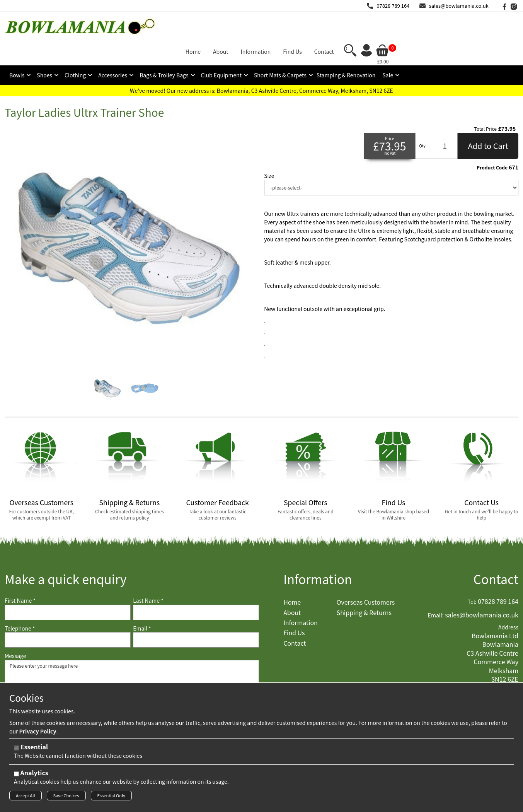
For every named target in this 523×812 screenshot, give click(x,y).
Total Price (486, 103)
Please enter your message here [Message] (132, 673)
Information (318, 553)
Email (142, 603)
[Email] (196, 614)
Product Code (492, 142)
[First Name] (68, 586)
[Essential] (16, 750)
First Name (20, 575)
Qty (422, 120)
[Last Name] (196, 586)
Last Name (148, 575)
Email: (436, 589)
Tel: (472, 576)
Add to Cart (488, 120)
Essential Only (111, 798)
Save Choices (66, 798)
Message (15, 630)
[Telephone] (68, 614)
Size (269, 150)
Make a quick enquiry (66, 553)
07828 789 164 (393, 6)
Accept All (26, 798)
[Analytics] (16, 776)
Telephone (20, 603)
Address (508, 602)
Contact (496, 553)
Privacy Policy (38, 733)
